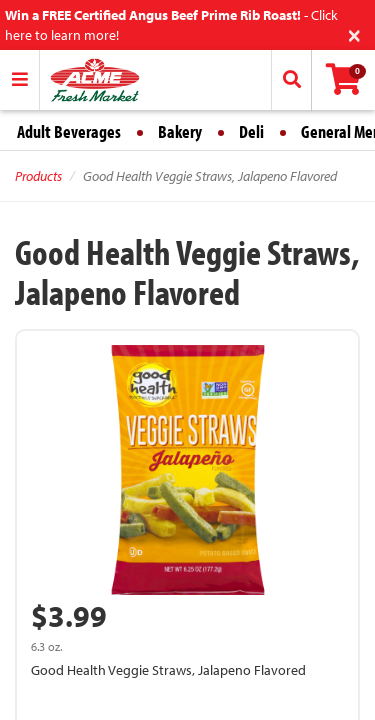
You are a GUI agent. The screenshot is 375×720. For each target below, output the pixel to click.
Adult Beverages (69, 131)
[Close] (354, 33)
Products (38, 176)
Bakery (180, 131)
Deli (251, 131)
